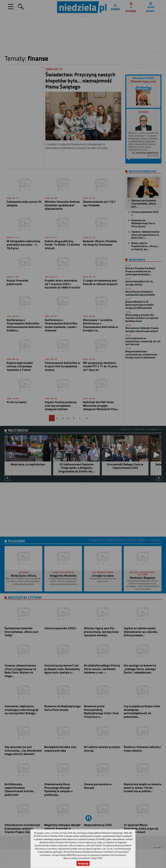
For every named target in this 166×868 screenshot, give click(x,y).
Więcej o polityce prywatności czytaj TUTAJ (83, 858)
